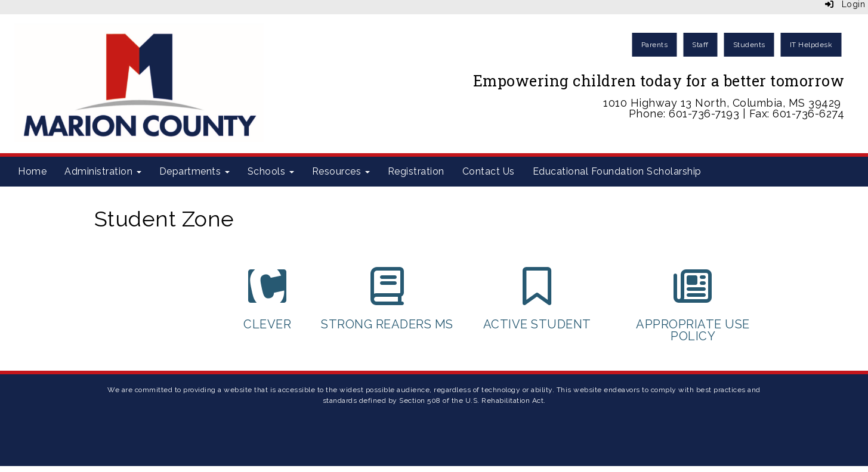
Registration (416, 171)
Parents (655, 45)
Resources (341, 171)
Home (32, 171)
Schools (271, 171)
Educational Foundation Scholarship (617, 171)
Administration (103, 171)
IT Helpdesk (811, 45)
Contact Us (489, 171)
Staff (700, 45)
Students (749, 45)
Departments (194, 171)
